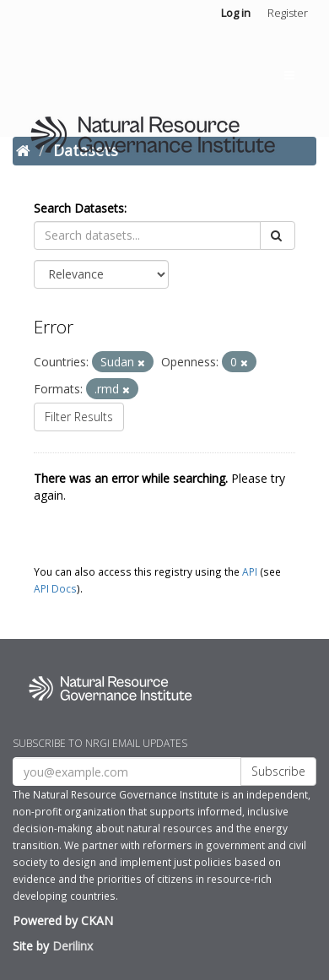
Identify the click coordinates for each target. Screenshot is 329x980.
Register (288, 13)
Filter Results (79, 417)
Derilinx (73, 946)
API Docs (55, 588)
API (250, 571)
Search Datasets (79, 208)
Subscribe (278, 771)
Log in (236, 13)
